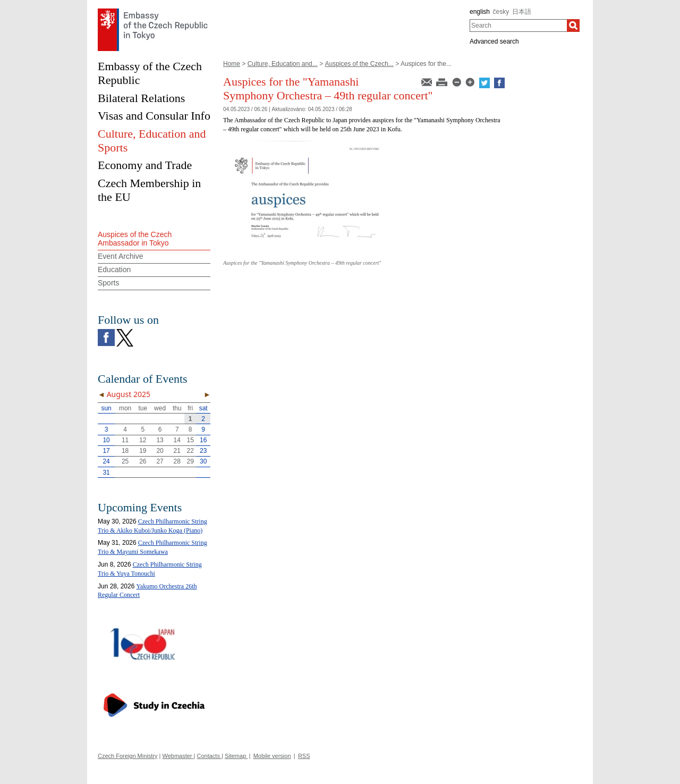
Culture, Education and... (283, 64)
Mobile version (272, 756)
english (480, 12)
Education (114, 269)
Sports (108, 283)
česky (501, 12)
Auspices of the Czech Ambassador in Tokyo (135, 239)
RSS (304, 756)
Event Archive (121, 256)
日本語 (522, 12)
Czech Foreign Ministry (127, 756)
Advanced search (494, 41)
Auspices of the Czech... (359, 64)
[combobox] (518, 26)
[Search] (573, 26)
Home (232, 64)
